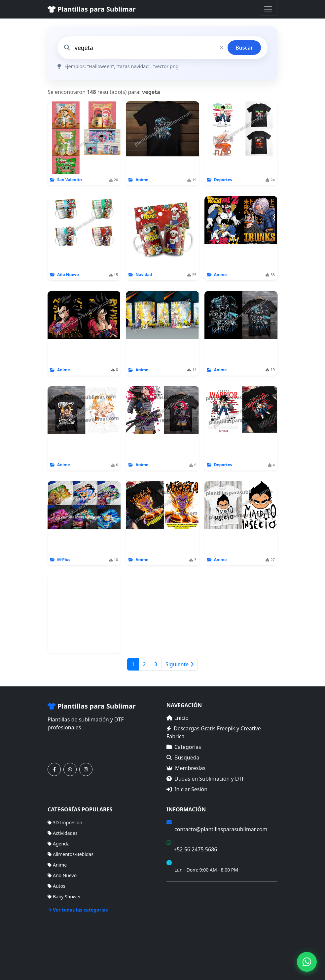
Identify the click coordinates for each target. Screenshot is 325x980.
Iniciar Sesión (187, 789)
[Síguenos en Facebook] (54, 769)
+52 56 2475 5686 (195, 849)
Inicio (178, 718)
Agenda (59, 844)
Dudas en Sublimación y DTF (205, 779)
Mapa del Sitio (182, 900)
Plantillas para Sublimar (92, 9)
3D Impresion (65, 822)
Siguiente (180, 664)
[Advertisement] (84, 614)
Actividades (63, 833)
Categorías (184, 747)
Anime (57, 865)
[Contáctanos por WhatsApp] (70, 769)
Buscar (244, 48)
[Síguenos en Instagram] (86, 769)
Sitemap (269, 949)
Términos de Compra (189, 891)
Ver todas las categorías (78, 910)
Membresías (186, 768)
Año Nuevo (62, 875)
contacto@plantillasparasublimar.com (221, 829)
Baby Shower (64, 897)
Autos (56, 886)
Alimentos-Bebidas (71, 854)
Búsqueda (183, 757)
